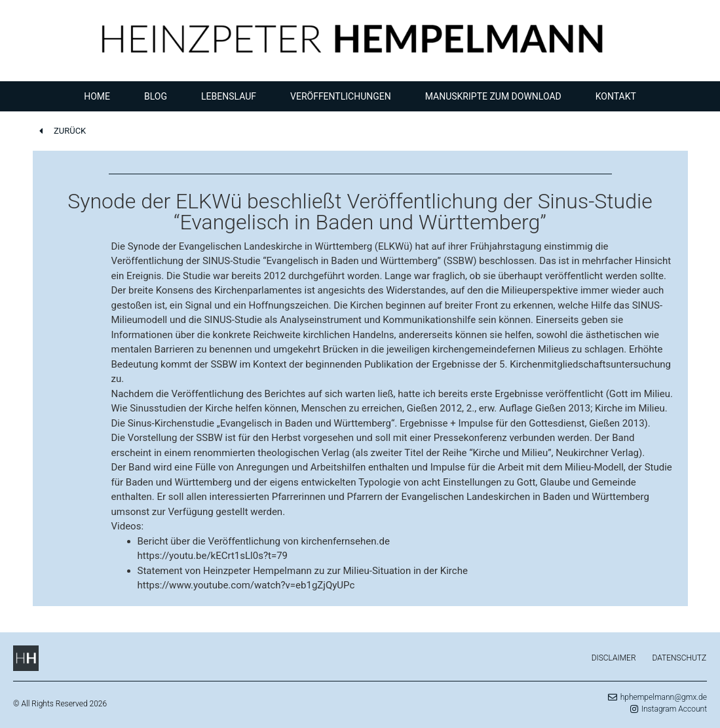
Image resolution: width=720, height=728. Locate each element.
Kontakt (616, 96)
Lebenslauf (229, 96)
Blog (156, 96)
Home (97, 96)
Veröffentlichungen (341, 96)
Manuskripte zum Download (493, 96)
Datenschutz (680, 658)
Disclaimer (614, 658)
